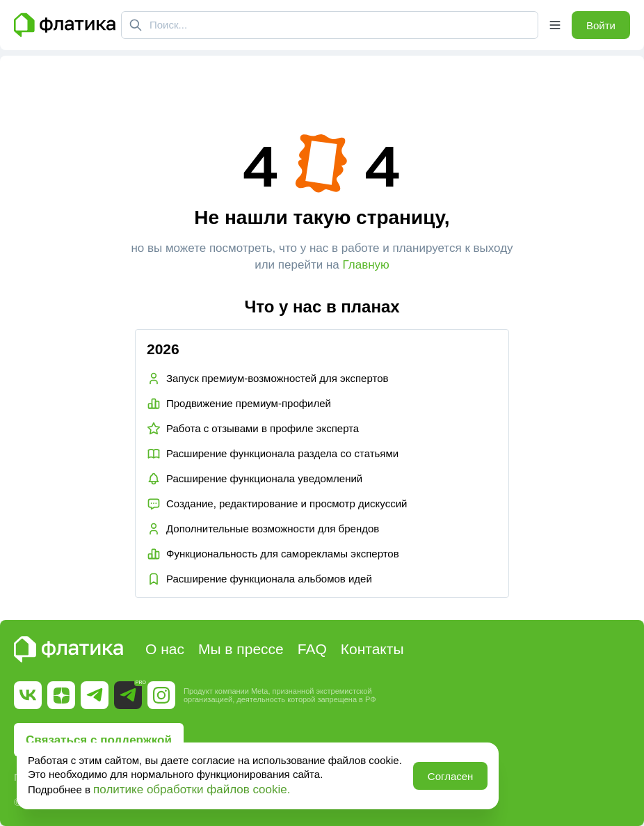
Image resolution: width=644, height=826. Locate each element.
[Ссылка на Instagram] (161, 695)
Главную (366, 265)
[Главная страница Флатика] (65, 25)
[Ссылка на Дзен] (61, 695)
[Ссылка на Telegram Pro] (128, 695)
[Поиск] (136, 25)
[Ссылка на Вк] (28, 695)
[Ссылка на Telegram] (95, 695)
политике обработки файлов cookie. (192, 789)
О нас (165, 649)
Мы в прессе (241, 649)
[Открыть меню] (555, 25)
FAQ (312, 649)
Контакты (372, 649)
